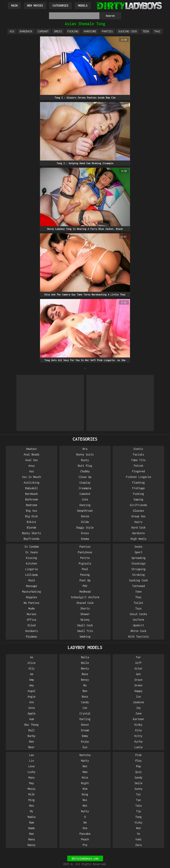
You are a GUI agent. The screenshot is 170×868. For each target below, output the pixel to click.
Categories (60, 6)
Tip (138, 811)
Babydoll (31, 488)
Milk (31, 794)
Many (31, 778)
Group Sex (138, 516)
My (31, 811)
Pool (85, 569)
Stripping (138, 569)
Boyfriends (31, 539)
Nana (31, 839)
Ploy (139, 761)
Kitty (138, 736)
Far (138, 657)
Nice (85, 778)
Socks (138, 547)
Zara (139, 845)
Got (138, 674)
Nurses (31, 614)
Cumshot (43, 31)
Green (138, 685)
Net (85, 766)
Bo (85, 685)
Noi (85, 800)
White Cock (139, 631)
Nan (32, 834)
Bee (32, 742)
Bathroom (31, 499)
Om (85, 822)
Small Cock (85, 625)
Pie (85, 845)
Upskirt (138, 625)
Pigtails (85, 563)
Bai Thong (32, 725)
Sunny (138, 789)
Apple (32, 713)
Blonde (31, 528)
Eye (85, 747)
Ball (31, 730)
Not (85, 806)
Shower (85, 614)
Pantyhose (85, 552)
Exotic (139, 449)
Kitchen (32, 563)
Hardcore (90, 31)
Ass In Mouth (31, 477)
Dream (85, 730)
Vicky (138, 822)
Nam (32, 822)
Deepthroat (85, 511)
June (139, 713)
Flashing (139, 483)
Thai (157, 31)
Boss (85, 697)
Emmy (85, 736)
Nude (31, 608)
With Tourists (138, 637)
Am (31, 674)
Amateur (32, 449)
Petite (85, 558)
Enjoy (85, 742)
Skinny (85, 620)
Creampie (85, 488)
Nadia (32, 817)
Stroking (139, 575)
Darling (85, 719)
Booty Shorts (31, 533)
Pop (138, 766)
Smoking (85, 637)
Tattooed (139, 586)
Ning (85, 794)
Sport (138, 552)
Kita (139, 730)
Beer (31, 747)
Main (14, 6)
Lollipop (31, 575)
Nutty (85, 811)
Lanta (138, 747)
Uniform (138, 620)
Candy (85, 702)
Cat (85, 708)
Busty (85, 460)
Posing (85, 575)
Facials (138, 454)
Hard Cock (138, 528)
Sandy (138, 778)
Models (83, 6)
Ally (31, 668)
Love (31, 766)
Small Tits (85, 631)
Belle (85, 663)
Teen (146, 31)
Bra (85, 449)
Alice (32, 663)
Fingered (139, 471)
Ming (31, 800)
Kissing (32, 558)
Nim (85, 789)
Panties (107, 31)
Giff (139, 663)
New (85, 772)
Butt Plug (85, 466)
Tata (139, 806)
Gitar (138, 668)
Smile (138, 783)
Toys (139, 608)
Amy (32, 685)
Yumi (139, 839)
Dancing (85, 505)
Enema (85, 539)
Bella (85, 657)
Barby (32, 736)
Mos (32, 806)
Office (31, 620)
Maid (31, 580)
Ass (12, 31)
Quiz (139, 772)
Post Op (85, 580)
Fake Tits (138, 460)
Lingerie (31, 569)
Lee (32, 755)
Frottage (139, 488)
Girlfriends (138, 505)
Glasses (138, 511)
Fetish (139, 466)
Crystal (85, 713)
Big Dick (31, 516)
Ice (138, 697)
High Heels (139, 539)
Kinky (138, 725)
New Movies (35, 6)
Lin (32, 761)
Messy (32, 789)
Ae (31, 657)
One (85, 828)
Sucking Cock (128, 31)
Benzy (85, 680)
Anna (31, 708)
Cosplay (85, 483)
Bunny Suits (85, 454)
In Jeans (31, 552)
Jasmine (138, 702)
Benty (85, 668)
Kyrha (138, 742)
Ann (32, 702)
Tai (138, 794)
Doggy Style (85, 528)
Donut (85, 725)
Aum (32, 719)
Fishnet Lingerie (139, 477)
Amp (32, 680)
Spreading (138, 558)
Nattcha (85, 755)
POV (85, 586)
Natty (85, 761)
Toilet (139, 603)
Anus (31, 466)
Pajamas (32, 637)
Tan (138, 800)
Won (138, 828)
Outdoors (31, 631)
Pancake (85, 834)
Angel (32, 691)
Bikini (31, 522)
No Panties (31, 603)
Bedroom (32, 505)
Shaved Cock (85, 603)
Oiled (32, 625)
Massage (32, 586)
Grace (138, 680)
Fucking (73, 31)
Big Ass (32, 511)
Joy (138, 708)
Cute (85, 499)
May (32, 783)
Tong (139, 817)
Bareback (26, 31)
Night (85, 783)
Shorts (85, 608)
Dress (58, 31)
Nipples (32, 597)
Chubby (85, 471)
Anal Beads (31, 454)
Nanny (32, 845)
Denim (85, 516)
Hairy (138, 522)
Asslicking (31, 483)
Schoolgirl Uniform (85, 597)
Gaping (139, 499)
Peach (85, 839)
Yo (139, 834)
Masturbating (31, 592)
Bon (85, 691)
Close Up (85, 477)
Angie (32, 697)
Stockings (138, 563)
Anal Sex (31, 460)
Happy (138, 691)
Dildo (85, 522)
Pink (139, 755)
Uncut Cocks (138, 614)
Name (31, 828)
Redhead (85, 592)
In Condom (32, 547)
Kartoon (138, 719)
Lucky (32, 772)
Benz (85, 674)
